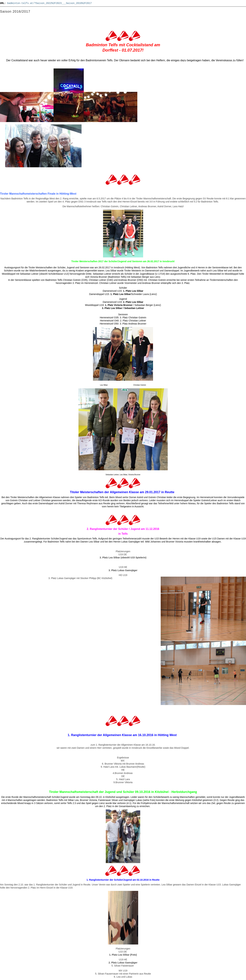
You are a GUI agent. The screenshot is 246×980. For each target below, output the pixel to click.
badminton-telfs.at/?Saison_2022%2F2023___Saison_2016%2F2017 (49, 3)
